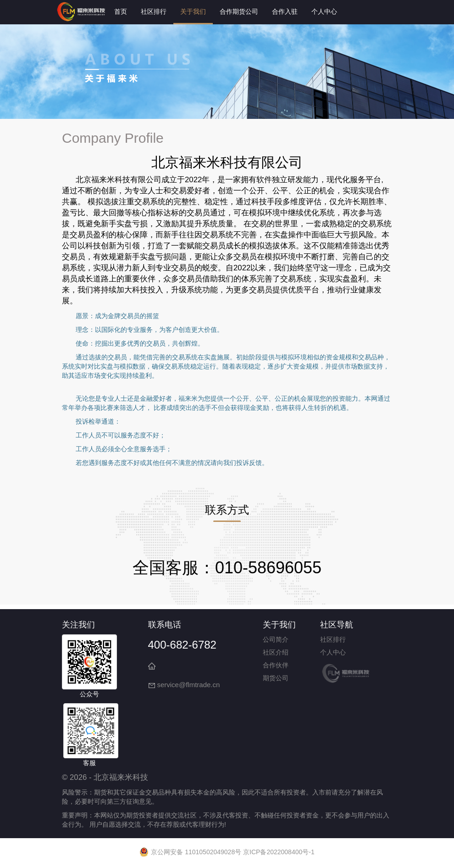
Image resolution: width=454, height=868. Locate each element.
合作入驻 (285, 11)
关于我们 (193, 11)
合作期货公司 (239, 11)
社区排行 (154, 11)
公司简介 (276, 639)
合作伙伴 (276, 665)
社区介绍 (276, 652)
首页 (121, 11)
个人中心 (324, 11)
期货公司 (276, 678)
